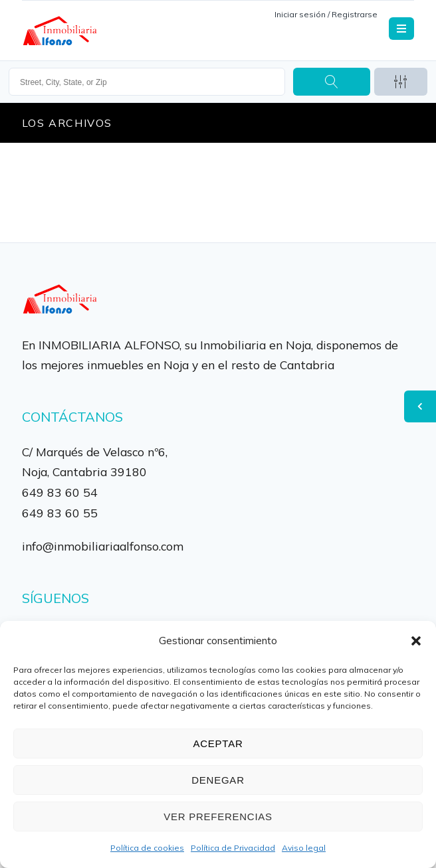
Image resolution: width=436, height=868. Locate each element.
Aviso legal (304, 848)
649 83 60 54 (60, 492)
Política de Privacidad (233, 848)
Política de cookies (147, 848)
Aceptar (218, 743)
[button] (416, 641)
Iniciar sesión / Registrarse (326, 14)
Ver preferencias (218, 817)
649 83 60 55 (60, 513)
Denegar (218, 780)
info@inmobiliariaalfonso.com (103, 546)
